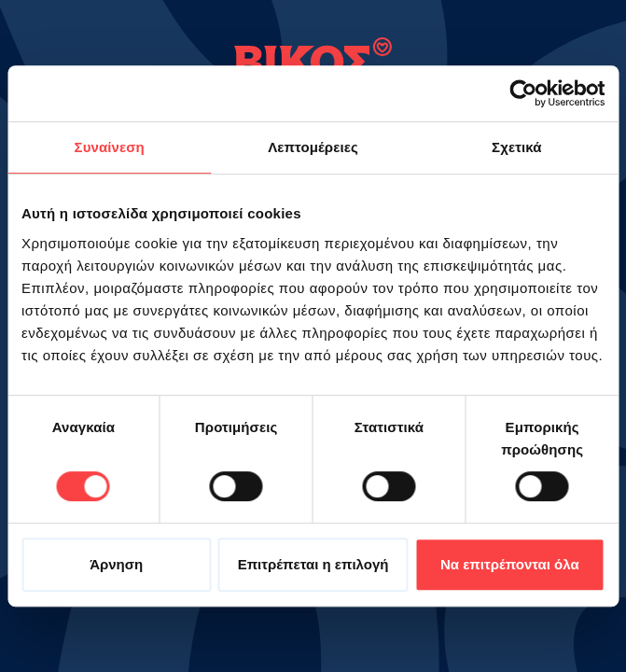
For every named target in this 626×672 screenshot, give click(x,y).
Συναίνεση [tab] (110, 147)
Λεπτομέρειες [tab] (313, 147)
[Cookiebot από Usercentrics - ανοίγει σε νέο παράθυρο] (523, 93)
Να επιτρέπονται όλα (510, 564)
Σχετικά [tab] (516, 147)
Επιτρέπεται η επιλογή (313, 564)
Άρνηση (116, 564)
